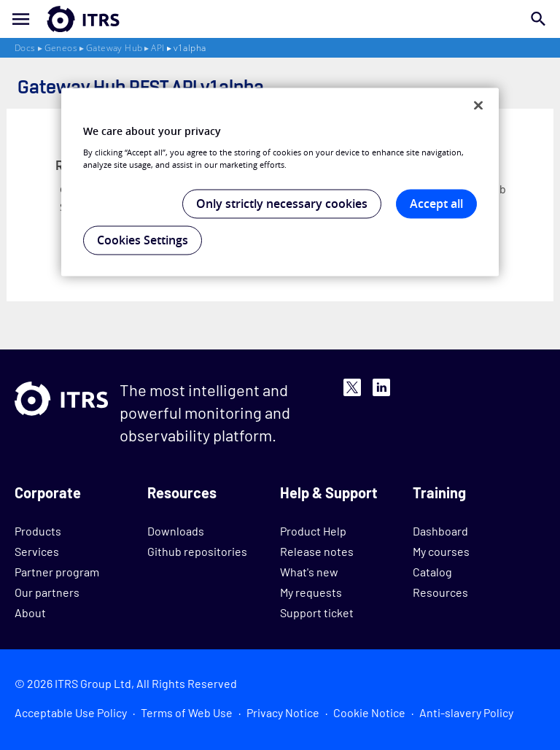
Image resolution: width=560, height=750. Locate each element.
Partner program (57, 572)
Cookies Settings (143, 240)
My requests (311, 592)
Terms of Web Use (187, 712)
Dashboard (440, 531)
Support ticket (317, 612)
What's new (309, 572)
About (30, 612)
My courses (441, 551)
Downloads (176, 531)
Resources (440, 592)
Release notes (317, 551)
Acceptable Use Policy (71, 712)
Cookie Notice (369, 712)
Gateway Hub (114, 48)
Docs (25, 48)
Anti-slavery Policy (466, 712)
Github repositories (197, 551)
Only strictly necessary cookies (282, 204)
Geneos (61, 48)
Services (37, 551)
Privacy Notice (283, 712)
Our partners (47, 592)
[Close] (478, 106)
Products (38, 531)
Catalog (432, 572)
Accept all (436, 204)
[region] (280, 182)
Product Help (313, 531)
